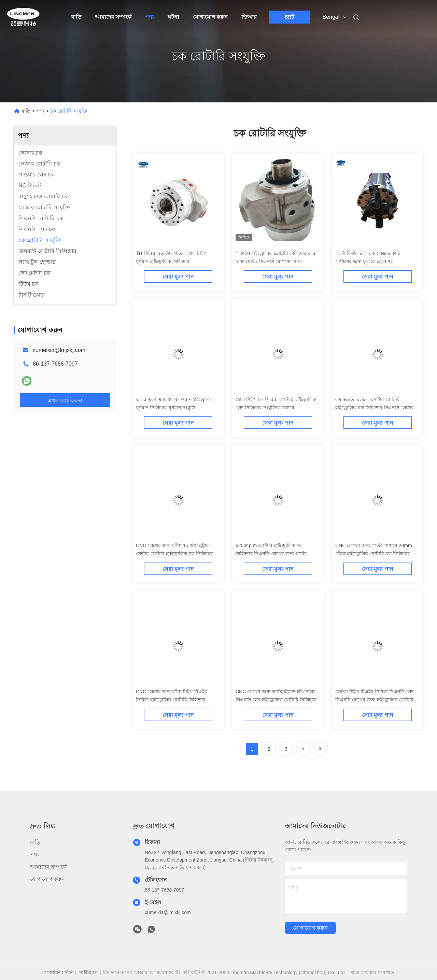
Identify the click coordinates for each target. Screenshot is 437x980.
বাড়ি (76, 17)
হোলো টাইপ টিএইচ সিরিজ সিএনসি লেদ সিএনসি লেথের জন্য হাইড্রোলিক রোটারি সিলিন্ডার (374, 700)
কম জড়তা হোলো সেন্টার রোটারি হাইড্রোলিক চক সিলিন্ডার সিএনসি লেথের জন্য (375, 408)
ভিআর (249, 17)
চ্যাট (290, 17)
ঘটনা (173, 17)
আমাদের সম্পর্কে (113, 17)
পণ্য (150, 17)
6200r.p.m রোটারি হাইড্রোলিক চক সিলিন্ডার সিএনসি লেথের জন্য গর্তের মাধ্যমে (271, 554)
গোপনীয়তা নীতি (58, 972)
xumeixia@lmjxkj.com (59, 350)
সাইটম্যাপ (88, 972)
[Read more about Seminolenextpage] (303, 749)
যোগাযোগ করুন (210, 17)
